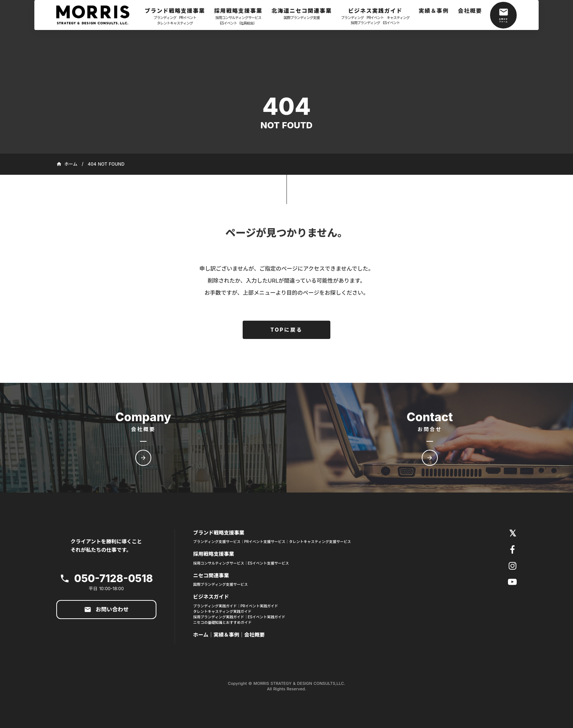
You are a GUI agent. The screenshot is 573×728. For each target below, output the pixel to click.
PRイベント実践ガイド (259, 606)
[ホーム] (96, 15)
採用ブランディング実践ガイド (219, 617)
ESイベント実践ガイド (267, 617)
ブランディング (165, 18)
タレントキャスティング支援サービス (320, 542)
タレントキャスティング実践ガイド (222, 611)
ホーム (201, 635)
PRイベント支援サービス (265, 542)
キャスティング (398, 18)
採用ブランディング (365, 23)
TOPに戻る (286, 330)
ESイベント (391, 23)
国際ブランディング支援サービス (221, 584)
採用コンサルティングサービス (238, 18)
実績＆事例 (226, 635)
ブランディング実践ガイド (215, 606)
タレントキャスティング (175, 23)
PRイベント (188, 18)
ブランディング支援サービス (217, 542)
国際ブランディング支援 (301, 18)
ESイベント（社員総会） (238, 23)
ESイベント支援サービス (268, 563)
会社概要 (254, 635)
